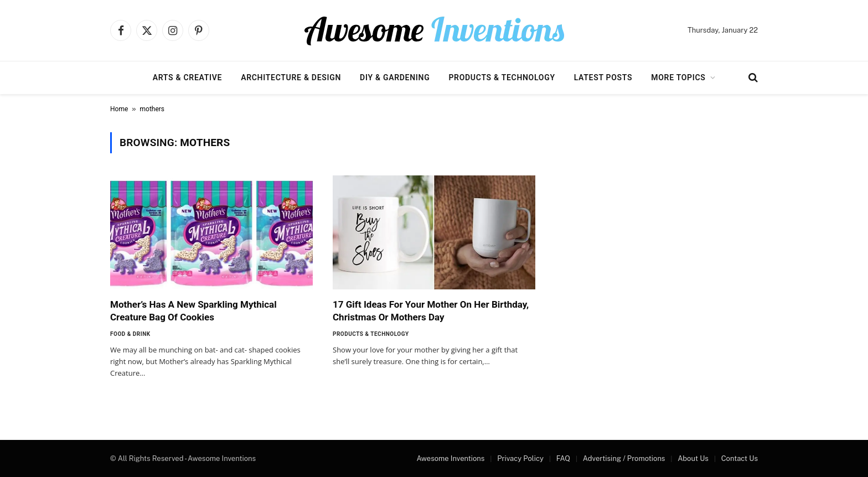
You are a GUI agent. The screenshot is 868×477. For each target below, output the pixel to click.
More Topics (678, 77)
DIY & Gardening (395, 77)
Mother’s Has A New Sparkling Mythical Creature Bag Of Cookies (193, 311)
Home (119, 109)
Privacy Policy (520, 458)
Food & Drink (130, 334)
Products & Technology (502, 77)
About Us (693, 458)
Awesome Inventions (450, 458)
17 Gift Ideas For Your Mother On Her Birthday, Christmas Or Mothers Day (431, 311)
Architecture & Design (291, 77)
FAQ (563, 458)
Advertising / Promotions (624, 458)
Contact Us (740, 458)
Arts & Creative (187, 77)
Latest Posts (603, 77)
